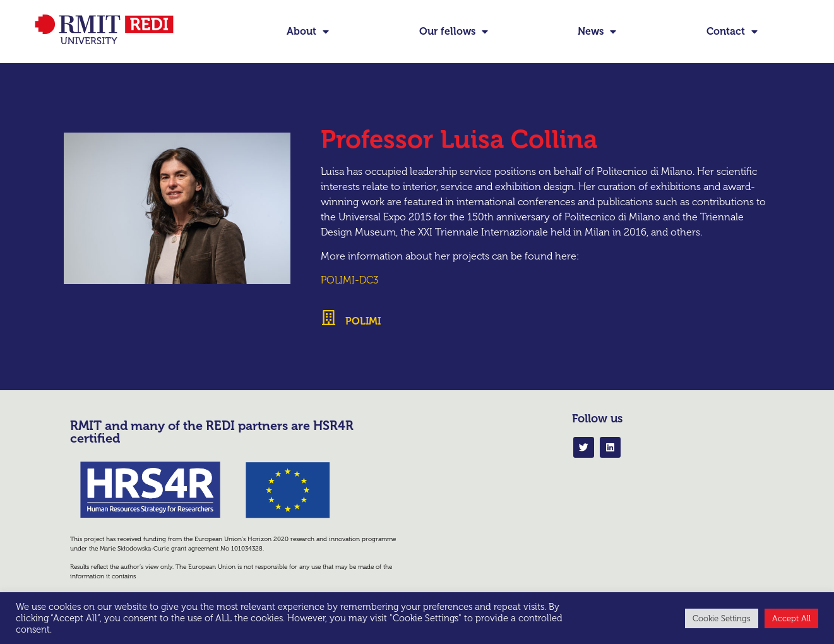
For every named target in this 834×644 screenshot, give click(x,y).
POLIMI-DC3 (349, 280)
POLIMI (363, 321)
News (597, 32)
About (308, 32)
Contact (732, 32)
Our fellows (454, 32)
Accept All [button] (791, 618)
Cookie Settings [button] (722, 618)
